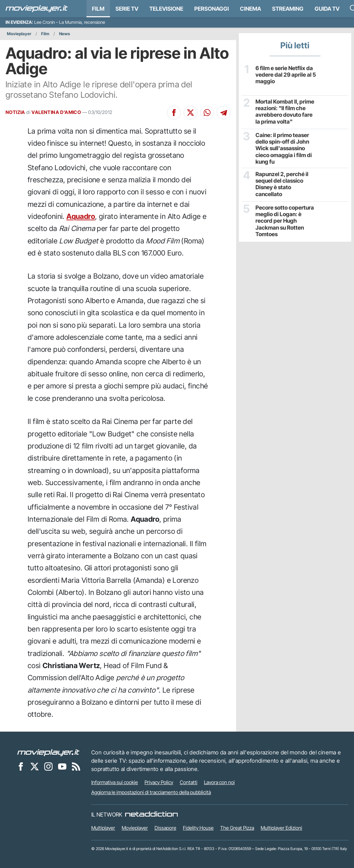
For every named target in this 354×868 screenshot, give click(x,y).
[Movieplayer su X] (35, 766)
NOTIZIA (15, 112)
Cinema (250, 9)
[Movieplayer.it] (37, 9)
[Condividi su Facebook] (174, 113)
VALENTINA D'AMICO (56, 112)
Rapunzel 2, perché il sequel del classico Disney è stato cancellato (282, 184)
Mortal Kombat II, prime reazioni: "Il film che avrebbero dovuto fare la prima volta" (285, 112)
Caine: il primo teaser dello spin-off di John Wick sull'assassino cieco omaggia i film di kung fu (284, 148)
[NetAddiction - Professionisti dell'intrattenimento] (151, 814)
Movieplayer (19, 34)
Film (98, 9)
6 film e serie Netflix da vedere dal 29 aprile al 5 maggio (286, 75)
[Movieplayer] (48, 752)
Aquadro (81, 216)
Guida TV (327, 9)
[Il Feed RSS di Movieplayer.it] (76, 766)
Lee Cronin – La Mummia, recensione (70, 22)
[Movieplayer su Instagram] (48, 766)
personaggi (212, 9)
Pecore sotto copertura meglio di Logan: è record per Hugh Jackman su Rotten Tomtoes (285, 221)
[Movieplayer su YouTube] (62, 766)
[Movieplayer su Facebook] (21, 766)
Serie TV (127, 9)
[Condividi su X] (190, 113)
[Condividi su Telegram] (224, 113)
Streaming (288, 9)
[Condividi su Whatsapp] (207, 113)
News (64, 34)
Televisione (166, 9)
